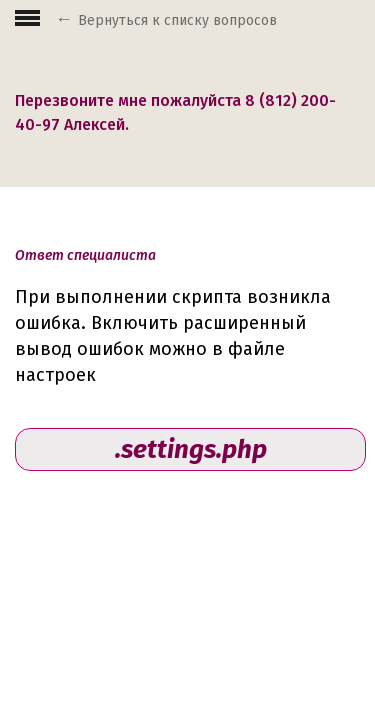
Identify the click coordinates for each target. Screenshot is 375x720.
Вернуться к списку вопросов (177, 20)
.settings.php (191, 449)
